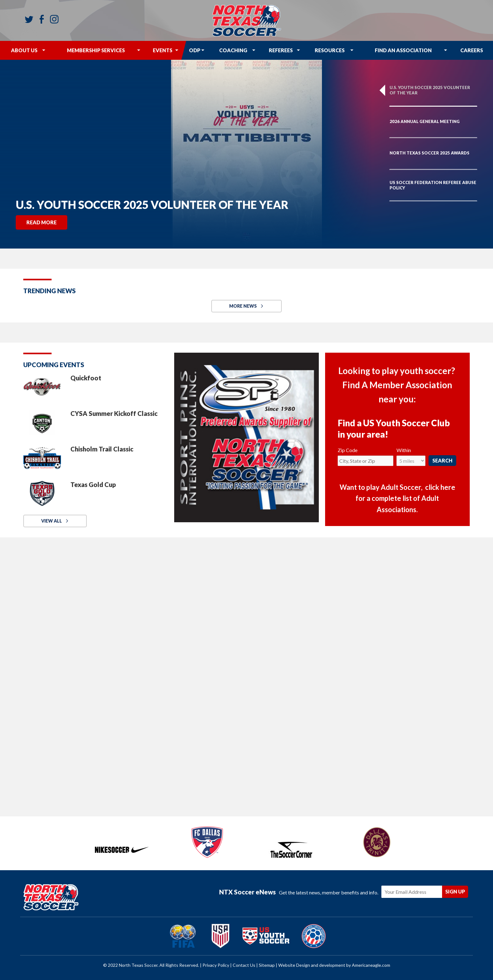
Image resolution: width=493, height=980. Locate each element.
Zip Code (348, 450)
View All (52, 521)
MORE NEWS (243, 306)
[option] (246, 154)
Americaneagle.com (371, 965)
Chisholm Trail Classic (102, 449)
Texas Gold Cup (93, 484)
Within (404, 450)
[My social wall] (246, 673)
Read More (42, 222)
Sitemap (267, 965)
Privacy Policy (216, 965)
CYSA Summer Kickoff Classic (114, 413)
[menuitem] (24, 50)
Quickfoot (86, 378)
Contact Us (244, 965)
